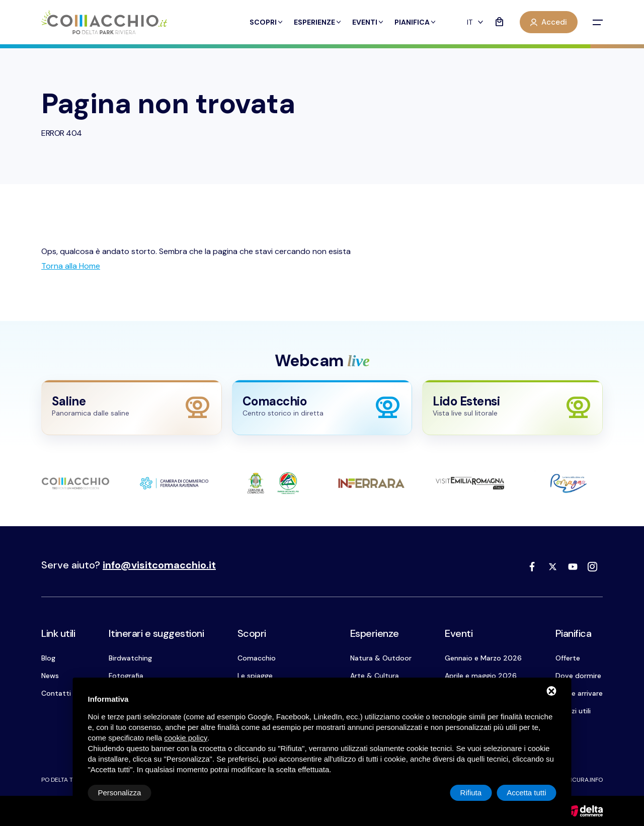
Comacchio (257, 658)
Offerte (568, 658)
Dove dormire (578, 676)
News (50, 676)
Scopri (267, 22)
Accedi (549, 22)
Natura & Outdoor (381, 658)
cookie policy (186, 738)
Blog (48, 658)
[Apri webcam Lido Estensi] (512, 408)
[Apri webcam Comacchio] (322, 408)
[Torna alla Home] (71, 266)
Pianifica (416, 22)
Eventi (368, 22)
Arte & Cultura (375, 676)
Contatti (56, 693)
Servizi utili (573, 711)
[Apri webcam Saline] (132, 408)
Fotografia (126, 676)
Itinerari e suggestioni (156, 633)
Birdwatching (130, 658)
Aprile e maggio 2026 (481, 676)
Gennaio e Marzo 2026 (483, 658)
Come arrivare (579, 693)
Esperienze (318, 22)
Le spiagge (255, 676)
